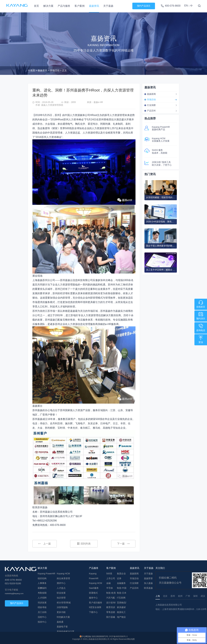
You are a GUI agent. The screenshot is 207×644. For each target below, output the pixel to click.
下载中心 (93, 612)
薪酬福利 (42, 588)
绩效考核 (42, 607)
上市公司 (111, 578)
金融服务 (121, 583)
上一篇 (45, 544)
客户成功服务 (96, 603)
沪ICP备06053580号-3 (118, 636)
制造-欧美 (111, 593)
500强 (109, 574)
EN (186, 6)
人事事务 (42, 583)
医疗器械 (111, 617)
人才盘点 (61, 588)
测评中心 (61, 583)
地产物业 (121, 617)
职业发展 (61, 593)
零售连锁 (111, 612)
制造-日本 (122, 593)
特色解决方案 (63, 617)
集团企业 (121, 574)
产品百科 (151, 111)
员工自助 (42, 612)
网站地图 (131, 639)
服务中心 (93, 598)
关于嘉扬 (108, 6)
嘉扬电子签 (62, 627)
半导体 (110, 588)
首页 (36, 6)
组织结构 (42, 578)
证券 (119, 578)
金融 (108, 583)
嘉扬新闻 (151, 94)
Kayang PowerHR (46, 574)
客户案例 (80, 6)
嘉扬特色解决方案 (66, 631)
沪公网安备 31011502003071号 (95, 636)
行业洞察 (151, 105)
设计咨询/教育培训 (111, 605)
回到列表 (84, 544)
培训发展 (42, 603)
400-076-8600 (173, 6)
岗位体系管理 (63, 578)
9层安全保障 (95, 607)
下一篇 (123, 544)
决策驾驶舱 (62, 607)
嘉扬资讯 (94, 6)
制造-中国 (122, 588)
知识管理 (61, 598)
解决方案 (48, 6)
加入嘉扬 (148, 583)
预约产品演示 (144, 6)
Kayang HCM (63, 574)
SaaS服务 (94, 588)
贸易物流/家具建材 (122, 605)
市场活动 (55, 70)
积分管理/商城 (64, 603)
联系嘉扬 (148, 588)
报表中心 (42, 622)
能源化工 (121, 612)
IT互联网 (121, 598)
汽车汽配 (111, 598)
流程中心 (42, 617)
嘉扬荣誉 (148, 578)
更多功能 (61, 612)
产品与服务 (64, 6)
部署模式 (93, 593)
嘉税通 (60, 622)
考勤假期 (42, 593)
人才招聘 (42, 598)
